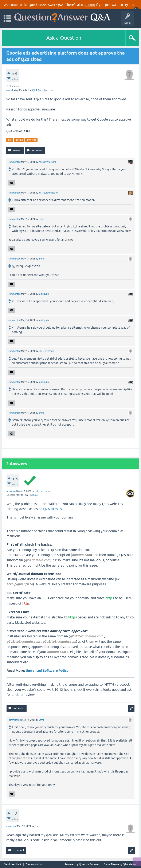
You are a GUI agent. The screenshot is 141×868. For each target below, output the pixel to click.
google (19, 140)
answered (12, 491)
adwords (31, 140)
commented (14, 162)
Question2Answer (89, 864)
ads (10, 140)
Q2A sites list (53, 509)
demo (91, 5)
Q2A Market (130, 864)
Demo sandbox (34, 865)
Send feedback (13, 865)
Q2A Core (38, 90)
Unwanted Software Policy (47, 671)
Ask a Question (64, 38)
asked (10, 90)
